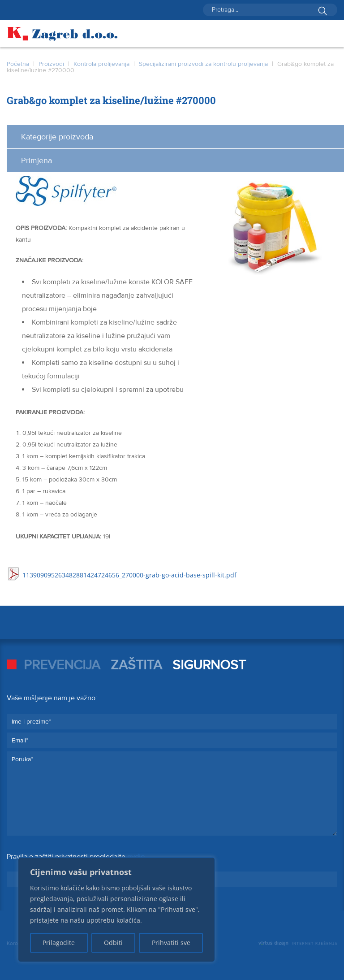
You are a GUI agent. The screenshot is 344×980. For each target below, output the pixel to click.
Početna (18, 64)
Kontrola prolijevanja (101, 64)
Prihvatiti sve (171, 943)
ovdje (136, 857)
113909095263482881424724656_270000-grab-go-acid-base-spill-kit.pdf (129, 575)
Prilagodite (59, 943)
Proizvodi (51, 64)
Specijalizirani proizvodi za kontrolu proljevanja (203, 64)
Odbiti (113, 943)
